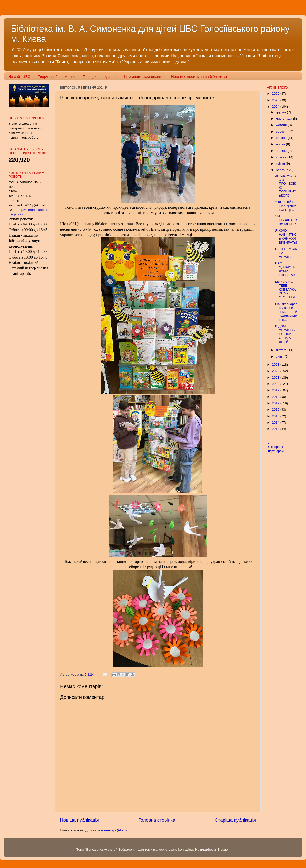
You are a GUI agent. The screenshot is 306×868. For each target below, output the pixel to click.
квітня (281, 163)
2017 (276, 403)
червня (282, 151)
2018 (276, 397)
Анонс (70, 76)
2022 (276, 371)
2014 (276, 423)
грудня (281, 112)
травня (282, 157)
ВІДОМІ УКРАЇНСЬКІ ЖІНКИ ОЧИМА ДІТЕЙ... (286, 334)
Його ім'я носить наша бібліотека (199, 76)
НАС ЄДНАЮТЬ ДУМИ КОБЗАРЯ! (285, 269)
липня (281, 144)
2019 (276, 390)
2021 (276, 378)
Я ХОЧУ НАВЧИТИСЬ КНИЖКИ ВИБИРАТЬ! (286, 237)
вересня (283, 131)
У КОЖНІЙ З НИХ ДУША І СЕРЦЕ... (286, 206)
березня (283, 170)
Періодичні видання (100, 76)
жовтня (282, 125)
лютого (282, 350)
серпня (282, 138)
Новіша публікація (79, 820)
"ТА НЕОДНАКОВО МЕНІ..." (286, 220)
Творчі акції (48, 76)
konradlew (186, 850)
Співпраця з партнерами (277, 449)
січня (280, 356)
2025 (276, 100)
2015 (276, 416)
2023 (276, 365)
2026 (276, 94)
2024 (276, 107)
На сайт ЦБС (19, 76)
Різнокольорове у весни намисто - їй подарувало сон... (286, 312)
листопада (284, 118)
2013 (276, 429)
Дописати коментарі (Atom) (106, 830)
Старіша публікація (235, 820)
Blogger (223, 850)
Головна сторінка (157, 820)
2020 (276, 384)
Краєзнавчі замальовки (144, 76)
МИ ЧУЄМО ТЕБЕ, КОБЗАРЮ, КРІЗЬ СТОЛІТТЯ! (286, 290)
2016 (276, 410)
